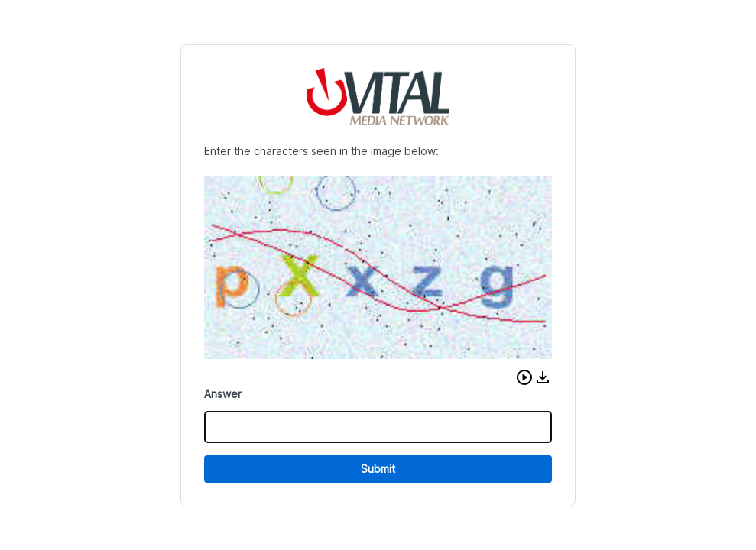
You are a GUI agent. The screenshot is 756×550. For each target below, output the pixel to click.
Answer (223, 394)
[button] (524, 377)
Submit (378, 469)
